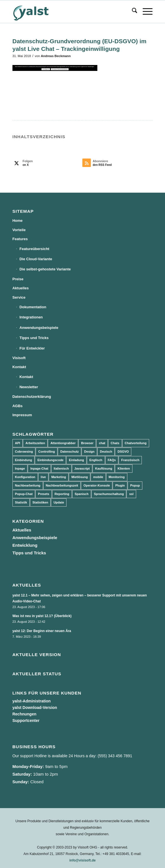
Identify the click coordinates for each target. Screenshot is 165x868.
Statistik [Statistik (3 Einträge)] (21, 502)
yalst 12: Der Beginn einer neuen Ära (42, 631)
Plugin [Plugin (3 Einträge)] (120, 485)
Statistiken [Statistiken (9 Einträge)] (40, 502)
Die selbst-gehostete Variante (45, 269)
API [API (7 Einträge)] (18, 443)
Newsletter (29, 387)
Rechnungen (24, 714)
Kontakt (19, 367)
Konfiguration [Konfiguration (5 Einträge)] (25, 477)
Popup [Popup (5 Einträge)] (135, 485)
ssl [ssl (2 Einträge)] (131, 494)
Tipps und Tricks (34, 338)
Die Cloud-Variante (36, 259)
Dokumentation (33, 307)
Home (18, 221)
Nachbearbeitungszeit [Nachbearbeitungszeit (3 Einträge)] (62, 485)
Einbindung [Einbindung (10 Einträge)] (23, 460)
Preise (18, 279)
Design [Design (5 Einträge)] (89, 452)
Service (19, 297)
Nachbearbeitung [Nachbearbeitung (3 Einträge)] (28, 485)
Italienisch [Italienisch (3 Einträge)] (61, 468)
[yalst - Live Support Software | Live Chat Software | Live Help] (68, 12)
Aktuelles (21, 288)
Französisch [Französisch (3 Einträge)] (130, 460)
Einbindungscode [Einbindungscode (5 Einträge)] (50, 460)
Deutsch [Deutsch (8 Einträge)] (106, 452)
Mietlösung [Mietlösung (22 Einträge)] (80, 477)
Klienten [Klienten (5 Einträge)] (124, 468)
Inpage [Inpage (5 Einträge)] (20, 468)
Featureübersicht (34, 249)
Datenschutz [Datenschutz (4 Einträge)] (69, 452)
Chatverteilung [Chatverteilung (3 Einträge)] (136, 443)
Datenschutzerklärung (32, 397)
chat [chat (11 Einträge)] (102, 443)
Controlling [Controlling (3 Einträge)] (47, 452)
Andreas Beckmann (56, 56)
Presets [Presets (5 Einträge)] (44, 494)
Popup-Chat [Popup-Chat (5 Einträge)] (24, 494)
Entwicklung (25, 545)
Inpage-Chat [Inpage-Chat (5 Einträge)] (39, 468)
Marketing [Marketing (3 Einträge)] (59, 477)
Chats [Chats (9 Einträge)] (115, 443)
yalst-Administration (32, 701)
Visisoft (19, 358)
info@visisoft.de (82, 860)
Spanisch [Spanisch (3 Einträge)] (82, 494)
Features (20, 239)
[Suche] (132, 12)
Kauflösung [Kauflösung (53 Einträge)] (104, 468)
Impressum (22, 415)
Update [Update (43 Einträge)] (59, 502)
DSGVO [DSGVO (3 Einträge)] (123, 452)
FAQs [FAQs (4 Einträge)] (112, 460)
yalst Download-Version (35, 708)
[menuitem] (132, 12)
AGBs (18, 406)
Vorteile (19, 230)
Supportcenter (26, 721)
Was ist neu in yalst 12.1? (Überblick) (42, 616)
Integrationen (31, 317)
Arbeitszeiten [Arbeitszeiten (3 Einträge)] (35, 443)
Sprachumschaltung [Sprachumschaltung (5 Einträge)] (109, 494)
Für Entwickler (32, 348)
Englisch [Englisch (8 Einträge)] (96, 460)
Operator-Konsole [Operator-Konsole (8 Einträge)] (97, 485)
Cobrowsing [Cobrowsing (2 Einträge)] (24, 452)
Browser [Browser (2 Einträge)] (87, 443)
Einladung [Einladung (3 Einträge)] (76, 460)
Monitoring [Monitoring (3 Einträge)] (117, 477)
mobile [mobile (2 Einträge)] (98, 477)
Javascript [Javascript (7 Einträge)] (82, 468)
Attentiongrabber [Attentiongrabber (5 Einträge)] (63, 443)
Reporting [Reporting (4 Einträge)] (62, 494)
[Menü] (145, 12)
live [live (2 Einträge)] (43, 477)
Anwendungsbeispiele (39, 328)
